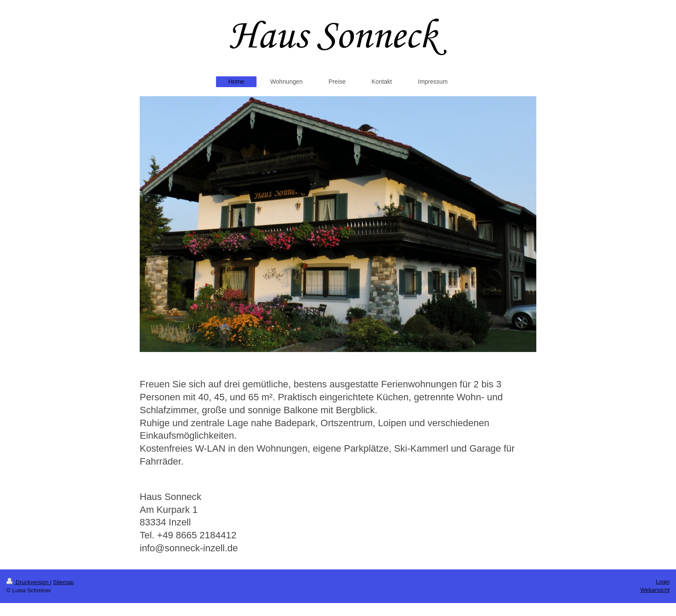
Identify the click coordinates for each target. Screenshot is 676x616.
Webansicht (655, 590)
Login (663, 582)
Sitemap (63, 582)
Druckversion (28, 582)
